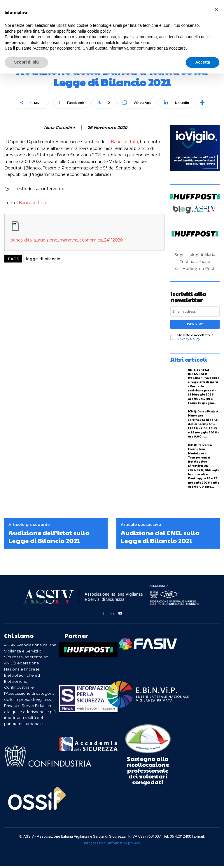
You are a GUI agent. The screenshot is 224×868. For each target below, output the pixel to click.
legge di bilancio (43, 259)
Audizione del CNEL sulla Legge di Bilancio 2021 (160, 539)
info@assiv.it (95, 845)
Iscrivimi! (195, 324)
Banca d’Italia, (124, 142)
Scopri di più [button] (26, 62)
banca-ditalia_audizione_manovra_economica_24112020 (67, 240)
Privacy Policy (189, 339)
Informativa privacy (124, 845)
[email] (195, 311)
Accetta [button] (203, 62)
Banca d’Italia (32, 203)
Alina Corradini (59, 128)
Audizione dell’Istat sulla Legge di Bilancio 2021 (49, 539)
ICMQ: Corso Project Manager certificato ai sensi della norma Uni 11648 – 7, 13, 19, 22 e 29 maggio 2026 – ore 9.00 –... (203, 423)
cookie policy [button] (99, 31)
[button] (216, 9)
